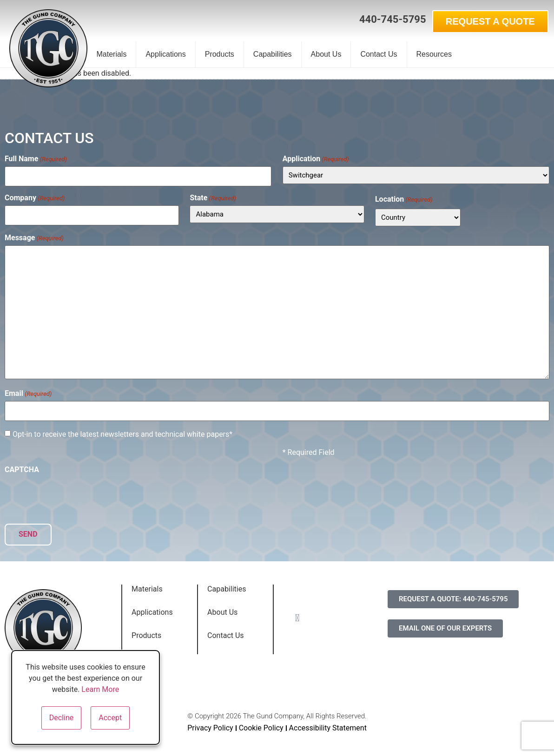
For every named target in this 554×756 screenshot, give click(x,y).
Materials (112, 54)
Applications (165, 54)
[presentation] (75, 493)
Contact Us (379, 54)
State (213, 197)
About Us (326, 54)
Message (34, 237)
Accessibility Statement (328, 724)
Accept (110, 718)
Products (220, 54)
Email (28, 393)
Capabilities (273, 54)
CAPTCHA (22, 467)
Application (316, 159)
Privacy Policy (210, 724)
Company (35, 197)
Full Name (36, 159)
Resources (434, 54)
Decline (61, 718)
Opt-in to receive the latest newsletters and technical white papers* (122, 432)
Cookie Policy (261, 724)
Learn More (100, 689)
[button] (343, 20)
